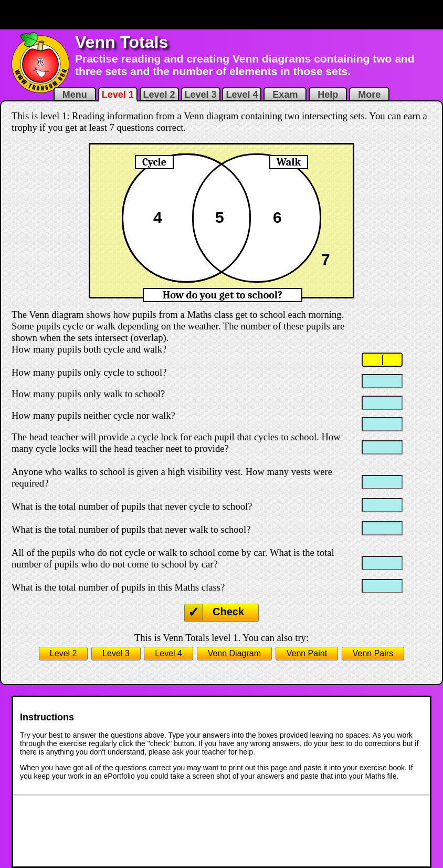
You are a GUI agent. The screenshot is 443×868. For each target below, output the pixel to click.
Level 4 (242, 95)
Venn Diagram (234, 653)
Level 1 (118, 95)
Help (328, 95)
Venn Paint (307, 653)
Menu (75, 95)
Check (228, 612)
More (369, 95)
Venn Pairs (373, 653)
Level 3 (201, 95)
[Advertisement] (221, 15)
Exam (285, 95)
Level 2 (159, 95)
